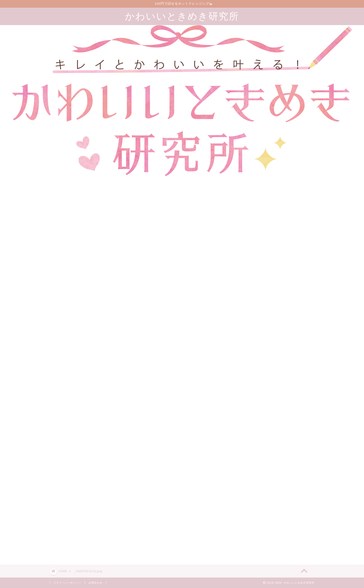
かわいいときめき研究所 (182, 16)
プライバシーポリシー (67, 583)
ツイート (245, 544)
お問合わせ (95, 583)
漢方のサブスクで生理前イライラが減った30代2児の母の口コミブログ (286, 509)
